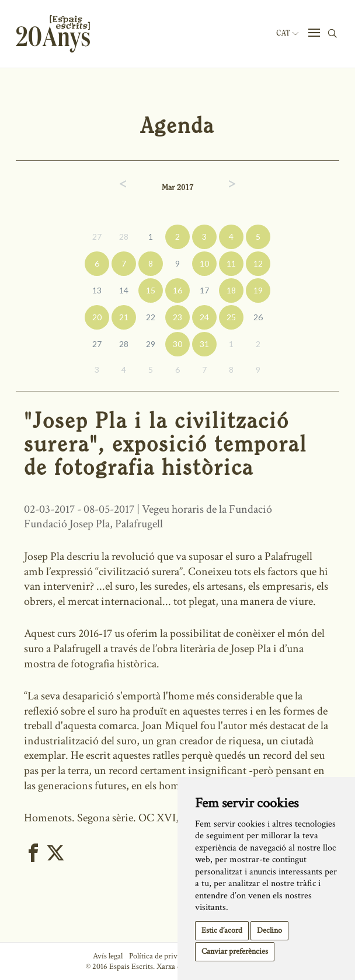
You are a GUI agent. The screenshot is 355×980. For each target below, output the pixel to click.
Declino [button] (269, 930)
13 (97, 290)
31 (204, 344)
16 (178, 290)
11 (231, 263)
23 (178, 317)
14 (124, 290)
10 (204, 263)
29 (151, 344)
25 (231, 317)
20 (97, 317)
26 (258, 317)
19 (258, 290)
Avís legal (108, 956)
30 (178, 344)
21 (124, 317)
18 (231, 290)
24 (204, 317)
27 (97, 237)
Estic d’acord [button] (222, 930)
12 (258, 263)
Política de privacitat (162, 956)
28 (124, 237)
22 (151, 317)
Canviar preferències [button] (235, 951)
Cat (287, 33)
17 (204, 290)
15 (151, 290)
